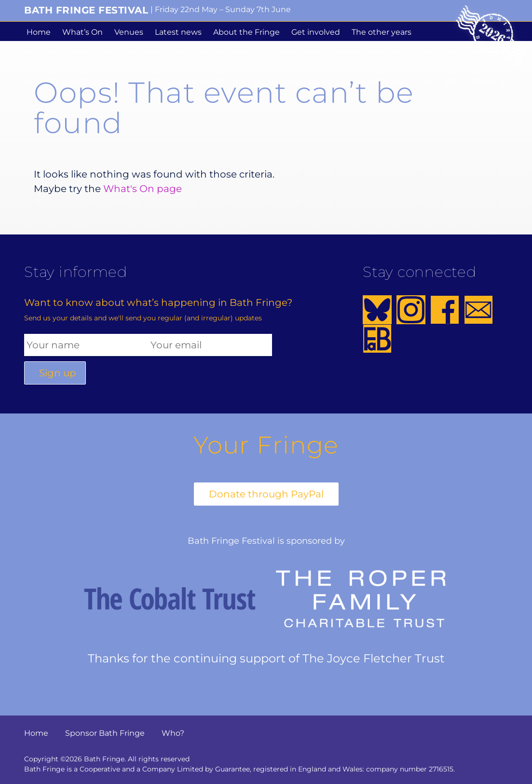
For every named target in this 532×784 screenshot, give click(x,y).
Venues (129, 32)
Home (39, 32)
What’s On (82, 32)
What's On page (143, 189)
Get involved (316, 32)
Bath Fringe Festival (86, 10)
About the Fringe (246, 32)
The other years (382, 32)
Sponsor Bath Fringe (105, 733)
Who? (173, 733)
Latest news (178, 32)
